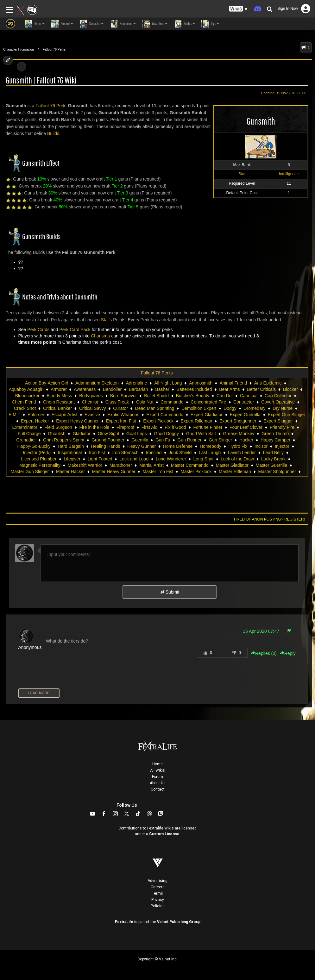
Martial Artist (151, 465)
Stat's (107, 320)
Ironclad (154, 453)
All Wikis (157, 770)
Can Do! (225, 396)
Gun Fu (163, 440)
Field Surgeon (58, 427)
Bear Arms (229, 389)
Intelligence (289, 174)
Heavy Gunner (142, 446)
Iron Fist (97, 453)
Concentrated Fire (208, 402)
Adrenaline (137, 383)
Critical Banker (57, 408)
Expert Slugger (278, 421)
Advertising (157, 881)
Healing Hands (105, 446)
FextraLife (124, 922)
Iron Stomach (125, 453)
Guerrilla (140, 440)
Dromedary (254, 408)
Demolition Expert (199, 408)
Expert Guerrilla (245, 415)
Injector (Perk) (37, 453)
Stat (242, 174)
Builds (53, 133)
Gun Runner (189, 440)
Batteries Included (194, 389)
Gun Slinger (220, 440)
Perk (61, 106)
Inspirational (70, 453)
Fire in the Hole (94, 427)
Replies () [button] (264, 653)
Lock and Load (134, 459)
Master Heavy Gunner (114, 472)
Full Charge (29, 434)
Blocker (290, 389)
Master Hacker (70, 472)
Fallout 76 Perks (54, 49)
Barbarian (139, 389)
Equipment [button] (123, 24)
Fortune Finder (208, 427)
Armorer (59, 389)
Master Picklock (196, 472)
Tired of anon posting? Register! (269, 519)
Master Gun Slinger (30, 472)
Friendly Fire (282, 427)
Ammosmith (201, 383)
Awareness (85, 389)
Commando (172, 402)
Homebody (211, 446)
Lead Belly (273, 453)
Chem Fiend (24, 402)
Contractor (244, 402)
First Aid (150, 427)
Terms (157, 893)
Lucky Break (273, 459)
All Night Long (168, 383)
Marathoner (121, 465)
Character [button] (91, 24)
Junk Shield (180, 453)
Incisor (261, 446)
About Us (158, 783)
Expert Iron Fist (121, 421)
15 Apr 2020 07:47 (261, 631)
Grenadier (26, 440)
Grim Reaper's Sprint (64, 440)
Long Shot (204, 459)
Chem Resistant (59, 402)
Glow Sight (109, 434)
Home (157, 764)
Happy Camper (275, 440)
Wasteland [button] (155, 24)
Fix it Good (175, 427)
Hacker (246, 440)
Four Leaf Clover (246, 427)
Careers (158, 887)
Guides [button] (184, 24)
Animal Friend (233, 383)
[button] (238, 9)
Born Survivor (124, 396)
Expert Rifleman (197, 421)
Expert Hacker (35, 421)
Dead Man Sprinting (155, 408)
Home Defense (178, 446)
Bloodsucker (27, 396)
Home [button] (35, 24)
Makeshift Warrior (85, 465)
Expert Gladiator (207, 415)
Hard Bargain (71, 446)
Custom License (164, 834)
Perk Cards (38, 330)
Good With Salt (201, 434)
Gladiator (82, 434)
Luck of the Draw (237, 459)
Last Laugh (210, 453)
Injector (282, 446)
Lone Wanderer (171, 459)
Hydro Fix (238, 446)
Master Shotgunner (277, 472)
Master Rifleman (235, 472)
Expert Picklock (158, 421)
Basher (162, 389)
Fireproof (125, 427)
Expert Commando (165, 415)
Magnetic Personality (40, 465)
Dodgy (230, 408)
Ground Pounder (108, 440)
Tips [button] (210, 24)
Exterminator (25, 427)
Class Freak (117, 402)
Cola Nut (145, 402)
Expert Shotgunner (238, 421)
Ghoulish (57, 434)
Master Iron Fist (158, 472)
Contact (158, 789)
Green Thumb (275, 434)
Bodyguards (91, 396)
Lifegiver (72, 459)
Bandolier (112, 389)
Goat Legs (137, 434)
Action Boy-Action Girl (47, 383)
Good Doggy (166, 434)
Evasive (92, 415)
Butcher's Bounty (193, 396)
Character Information (19, 49)
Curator (120, 408)
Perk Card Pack (75, 330)
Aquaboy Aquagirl (26, 389)
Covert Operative (278, 402)
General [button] (62, 24)
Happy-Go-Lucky (34, 446)
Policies (158, 906)
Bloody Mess (59, 396)
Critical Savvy (93, 408)
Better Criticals (261, 389)
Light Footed (100, 459)
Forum (157, 777)
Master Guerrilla (272, 465)
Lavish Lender (242, 453)
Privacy (158, 900)
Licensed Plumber (39, 459)
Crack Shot (25, 408)
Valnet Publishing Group (179, 922)
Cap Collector (278, 396)
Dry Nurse (283, 408)
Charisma (100, 336)
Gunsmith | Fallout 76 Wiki (41, 80)
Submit (170, 592)
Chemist (90, 402)
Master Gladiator (232, 465)
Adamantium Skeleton (97, 383)
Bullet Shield (156, 396)
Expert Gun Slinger (287, 415)
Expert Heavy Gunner (77, 421)
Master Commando (190, 465)
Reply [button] (288, 653)
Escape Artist (65, 415)
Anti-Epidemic (268, 383)
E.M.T (14, 415)
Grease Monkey (239, 434)
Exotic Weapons (123, 415)
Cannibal (249, 396)
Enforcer (36, 415)
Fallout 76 (45, 106)
